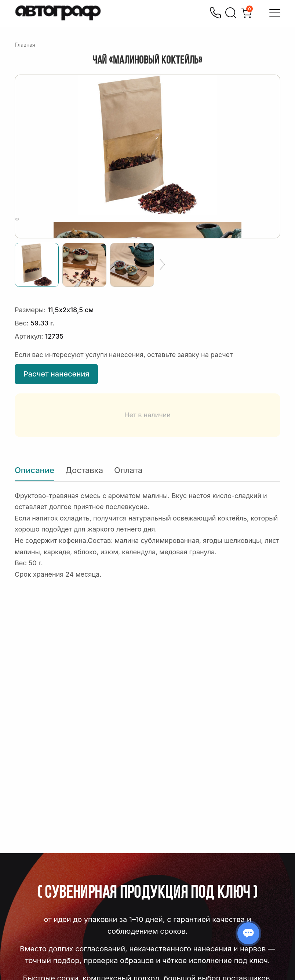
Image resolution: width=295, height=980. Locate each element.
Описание (34, 470)
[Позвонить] (215, 13)
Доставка (84, 470)
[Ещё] (162, 265)
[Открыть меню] (275, 13)
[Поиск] (231, 13)
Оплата (128, 470)
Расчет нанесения (56, 374)
